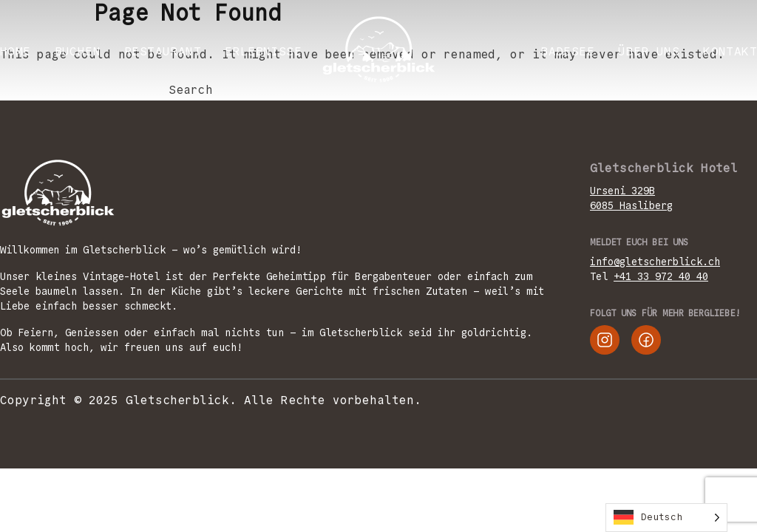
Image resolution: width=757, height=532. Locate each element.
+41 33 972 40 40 (661, 276)
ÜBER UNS (649, 51)
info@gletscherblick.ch (655, 262)
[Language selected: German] (666, 518)
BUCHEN (78, 51)
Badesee (567, 51)
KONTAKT (730, 51)
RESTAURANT (163, 51)
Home (16, 51)
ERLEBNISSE (263, 51)
